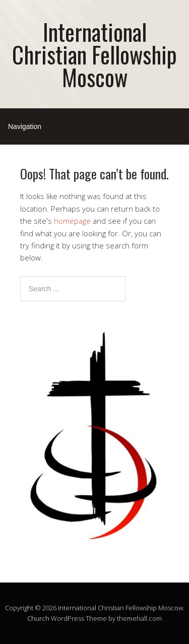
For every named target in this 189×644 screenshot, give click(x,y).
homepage (72, 221)
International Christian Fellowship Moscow (94, 54)
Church (38, 618)
